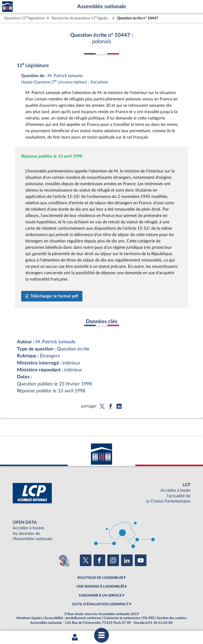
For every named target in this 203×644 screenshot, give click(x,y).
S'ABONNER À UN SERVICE (100, 596)
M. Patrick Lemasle (56, 342)
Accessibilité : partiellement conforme (73, 618)
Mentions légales (29, 618)
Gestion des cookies (172, 618)
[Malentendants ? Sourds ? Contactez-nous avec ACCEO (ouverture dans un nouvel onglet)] (63, 560)
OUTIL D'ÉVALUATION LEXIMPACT (100, 604)
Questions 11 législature (24, 18)
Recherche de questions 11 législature (81, 18)
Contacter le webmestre (122, 618)
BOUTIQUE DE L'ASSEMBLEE (100, 578)
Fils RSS (149, 618)
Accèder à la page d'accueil (7, 7)
